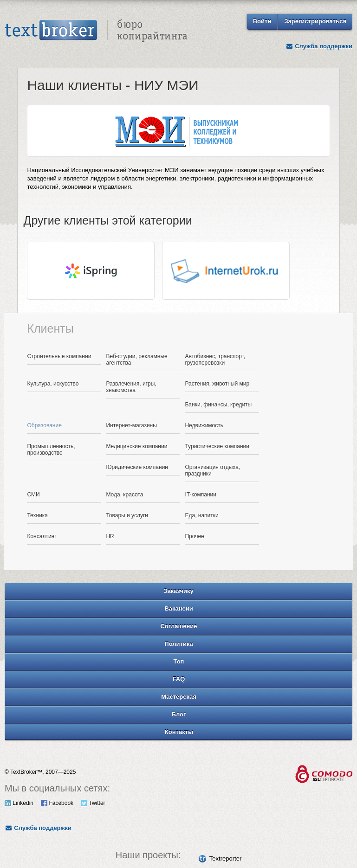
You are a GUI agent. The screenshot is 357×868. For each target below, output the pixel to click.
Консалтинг (42, 536)
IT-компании (201, 495)
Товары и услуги (127, 515)
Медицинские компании (136, 446)
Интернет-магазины (131, 425)
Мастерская (179, 697)
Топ (179, 661)
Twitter (93, 803)
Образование (44, 425)
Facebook (57, 803)
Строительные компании (59, 356)
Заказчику (178, 591)
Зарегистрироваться (315, 21)
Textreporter (225, 858)
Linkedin (19, 803)
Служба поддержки (319, 46)
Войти (262, 21)
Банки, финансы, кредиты (218, 405)
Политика (178, 644)
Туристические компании (217, 446)
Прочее (194, 536)
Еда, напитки (201, 515)
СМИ (33, 495)
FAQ (179, 679)
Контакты (179, 732)
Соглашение (178, 626)
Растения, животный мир (217, 384)
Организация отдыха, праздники (212, 470)
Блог (179, 714)
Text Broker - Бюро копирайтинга (96, 31)
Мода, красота (124, 495)
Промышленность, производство (51, 450)
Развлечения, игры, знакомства (131, 387)
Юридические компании (137, 467)
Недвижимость (204, 425)
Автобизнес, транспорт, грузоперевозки (215, 360)
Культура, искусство (53, 384)
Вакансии (178, 608)
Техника (37, 515)
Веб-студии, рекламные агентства (136, 360)
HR (110, 536)
